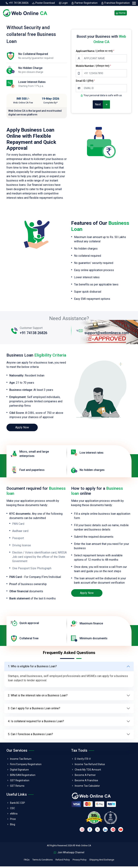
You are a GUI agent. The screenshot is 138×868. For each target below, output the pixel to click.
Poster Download (44, 3)
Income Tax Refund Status (90, 766)
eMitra (14, 815)
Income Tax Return (21, 760)
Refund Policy (63, 861)
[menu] (134, 3)
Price (13, 821)
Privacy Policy (80, 861)
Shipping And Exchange (102, 861)
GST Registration (20, 782)
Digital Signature (19, 771)
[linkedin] (105, 831)
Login (63, 3)
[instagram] (82, 831)
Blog (13, 826)
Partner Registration (85, 3)
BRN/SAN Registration (23, 777)
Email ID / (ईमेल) (85, 82)
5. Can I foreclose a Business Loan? (30, 736)
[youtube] (121, 831)
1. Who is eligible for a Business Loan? (32, 668)
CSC (12, 810)
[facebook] (90, 831)
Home (121, 14)
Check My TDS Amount (88, 771)
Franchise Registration (115, 3)
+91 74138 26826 (17, 3)
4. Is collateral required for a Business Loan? (36, 723)
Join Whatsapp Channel (69, 854)
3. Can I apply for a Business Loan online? (34, 710)
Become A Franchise (86, 782)
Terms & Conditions (42, 861)
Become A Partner (85, 777)
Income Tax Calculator (87, 787)
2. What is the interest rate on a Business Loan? (38, 697)
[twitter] (97, 831)
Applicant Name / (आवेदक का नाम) (95, 53)
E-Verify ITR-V (83, 760)
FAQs (27, 861)
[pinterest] (113, 831)
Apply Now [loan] (22, 429)
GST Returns (17, 787)
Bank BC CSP (18, 804)
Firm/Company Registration (26, 766)
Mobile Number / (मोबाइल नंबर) (93, 68)
